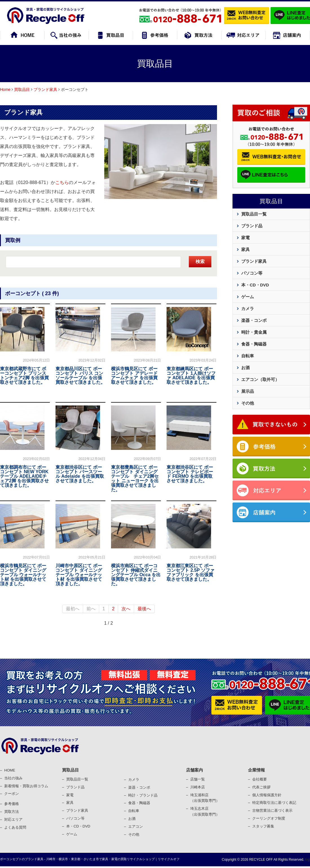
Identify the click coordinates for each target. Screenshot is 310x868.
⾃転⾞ (134, 811)
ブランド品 (252, 226)
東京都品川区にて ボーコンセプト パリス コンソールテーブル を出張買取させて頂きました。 (80, 375)
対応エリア (13, 819)
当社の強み (13, 778)
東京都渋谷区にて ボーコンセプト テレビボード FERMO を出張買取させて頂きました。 (190, 474)
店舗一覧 (198, 779)
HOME (10, 770)
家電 (245, 238)
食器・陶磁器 (254, 344)
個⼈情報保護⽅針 (267, 795)
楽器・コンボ (254, 320)
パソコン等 (252, 273)
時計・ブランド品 (143, 795)
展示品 (248, 391)
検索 (200, 262)
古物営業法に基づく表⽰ (272, 810)
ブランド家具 (45, 89)
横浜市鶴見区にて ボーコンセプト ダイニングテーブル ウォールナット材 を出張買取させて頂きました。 (23, 575)
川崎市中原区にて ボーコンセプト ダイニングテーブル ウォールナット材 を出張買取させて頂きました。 (79, 575)
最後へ (144, 609)
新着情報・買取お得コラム (26, 786)
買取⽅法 (12, 812)
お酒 (245, 368)
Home (5, 89)
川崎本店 (198, 787)
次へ (126, 609)
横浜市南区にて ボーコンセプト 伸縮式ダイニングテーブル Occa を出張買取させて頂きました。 (136, 575)
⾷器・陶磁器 (139, 803)
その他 (248, 403)
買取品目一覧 (254, 214)
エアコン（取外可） (260, 379)
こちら (62, 182)
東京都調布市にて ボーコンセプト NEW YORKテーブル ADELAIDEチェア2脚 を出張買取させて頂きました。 (24, 476)
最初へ (73, 609)
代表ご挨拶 (261, 787)
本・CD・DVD (255, 285)
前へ (91, 609)
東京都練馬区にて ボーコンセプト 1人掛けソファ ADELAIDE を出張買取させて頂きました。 (191, 375)
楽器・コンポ (139, 787)
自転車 (248, 356)
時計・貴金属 (254, 332)
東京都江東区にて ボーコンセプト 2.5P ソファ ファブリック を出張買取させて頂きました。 (191, 572)
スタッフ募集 (263, 826)
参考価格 (12, 804)
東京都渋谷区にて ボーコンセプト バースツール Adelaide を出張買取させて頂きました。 (80, 474)
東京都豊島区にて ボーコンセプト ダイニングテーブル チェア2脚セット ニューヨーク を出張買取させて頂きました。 (135, 478)
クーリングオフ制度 (269, 818)
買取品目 (22, 89)
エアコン (136, 826)
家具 (245, 249)
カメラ (248, 309)
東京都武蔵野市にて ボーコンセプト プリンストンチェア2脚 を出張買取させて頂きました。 (24, 375)
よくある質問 (15, 827)
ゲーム (248, 297)
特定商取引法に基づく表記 (274, 803)
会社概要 (260, 779)
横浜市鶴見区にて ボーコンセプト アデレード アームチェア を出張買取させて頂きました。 (134, 375)
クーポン (12, 794)
